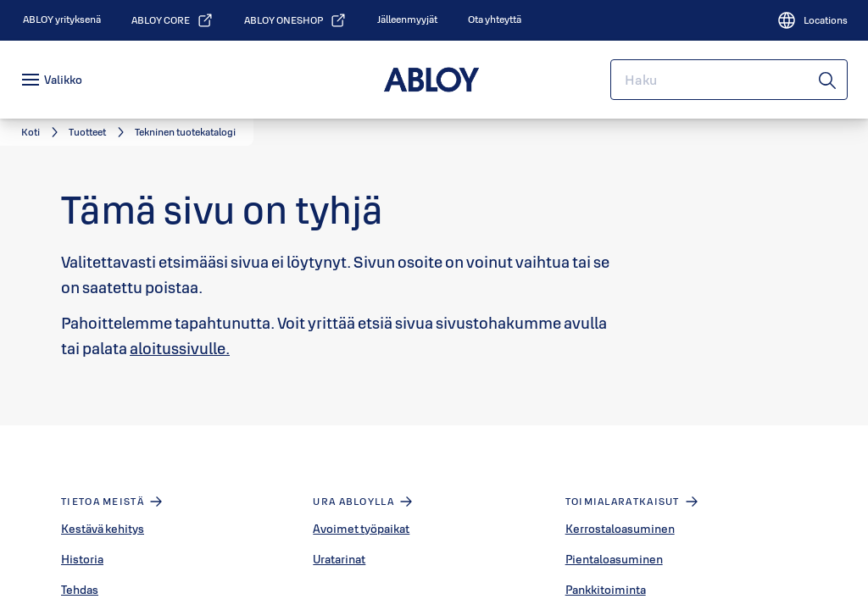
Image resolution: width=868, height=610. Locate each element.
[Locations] (812, 20)
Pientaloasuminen (614, 559)
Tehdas (80, 590)
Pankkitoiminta (606, 590)
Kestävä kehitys (103, 529)
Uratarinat (339, 559)
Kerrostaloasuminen (620, 529)
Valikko (63, 80)
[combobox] (729, 80)
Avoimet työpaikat (361, 529)
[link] (62, 19)
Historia (82, 559)
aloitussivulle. (180, 348)
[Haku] (828, 80)
